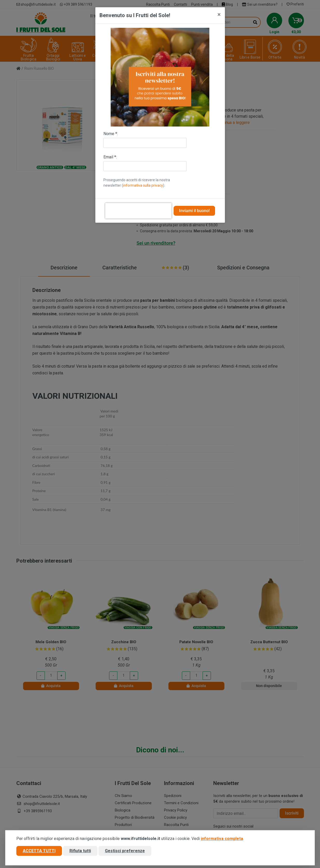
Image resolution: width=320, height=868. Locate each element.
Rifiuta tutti (80, 851)
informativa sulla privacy (143, 185)
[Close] (219, 15)
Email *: (110, 157)
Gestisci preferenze (125, 851)
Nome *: (111, 134)
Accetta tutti (39, 851)
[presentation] (138, 211)
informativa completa (222, 839)
